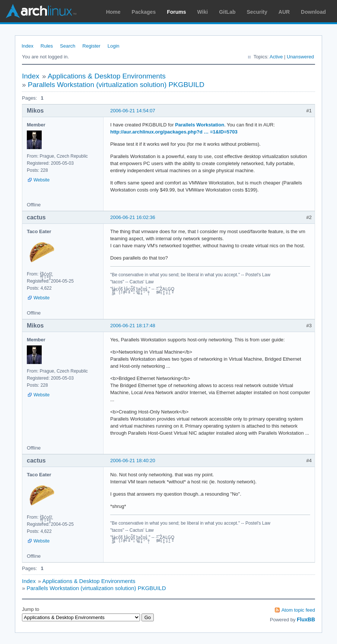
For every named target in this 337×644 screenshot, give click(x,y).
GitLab (227, 12)
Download (313, 12)
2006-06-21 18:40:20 (133, 461)
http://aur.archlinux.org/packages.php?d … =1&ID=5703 (174, 132)
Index (28, 46)
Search (68, 46)
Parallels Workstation (200, 125)
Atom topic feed (298, 610)
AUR (284, 12)
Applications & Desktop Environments (107, 76)
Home (113, 12)
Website (42, 180)
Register (91, 46)
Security (257, 12)
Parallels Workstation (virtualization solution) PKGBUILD (116, 85)
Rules (47, 46)
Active (276, 57)
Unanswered (300, 57)
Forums (176, 12)
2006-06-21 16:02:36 (133, 217)
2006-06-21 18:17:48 (133, 326)
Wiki (203, 12)
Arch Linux (41, 11)
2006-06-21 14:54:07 (133, 111)
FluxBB (306, 619)
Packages (144, 12)
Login (114, 46)
